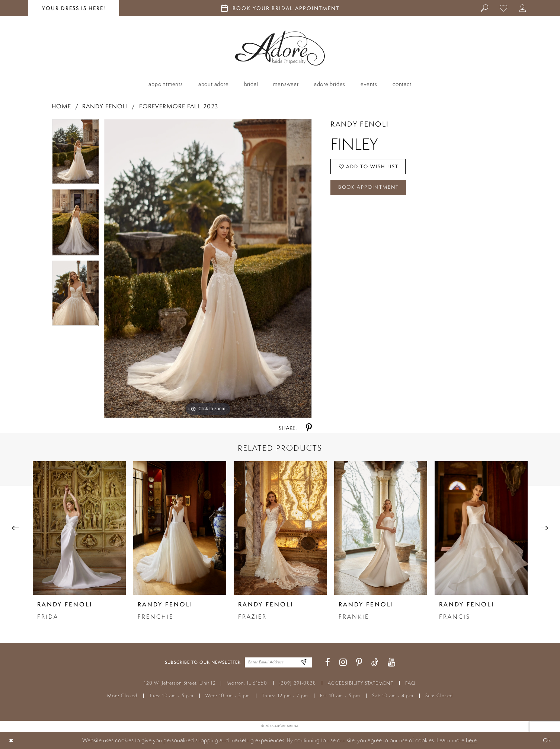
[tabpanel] (75, 154)
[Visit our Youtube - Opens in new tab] (391, 662)
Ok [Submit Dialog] (547, 740)
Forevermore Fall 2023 (179, 106)
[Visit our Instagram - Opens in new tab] (343, 662)
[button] (523, 8)
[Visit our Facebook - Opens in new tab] (328, 662)
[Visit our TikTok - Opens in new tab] (375, 662)
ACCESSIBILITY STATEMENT (361, 683)
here (471, 740)
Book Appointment (370, 189)
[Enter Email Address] (303, 662)
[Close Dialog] (12, 740)
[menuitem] (485, 8)
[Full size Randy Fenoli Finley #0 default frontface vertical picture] (208, 268)
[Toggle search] (485, 8)
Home (61, 106)
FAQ (411, 683)
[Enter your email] (278, 662)
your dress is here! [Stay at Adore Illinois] (74, 8)
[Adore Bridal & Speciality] (280, 48)
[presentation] (79, 528)
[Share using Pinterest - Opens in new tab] (309, 428)
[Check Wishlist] (504, 8)
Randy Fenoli (105, 106)
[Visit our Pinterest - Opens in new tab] (359, 662)
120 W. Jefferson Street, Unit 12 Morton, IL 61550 (206, 683)
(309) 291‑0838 (298, 683)
